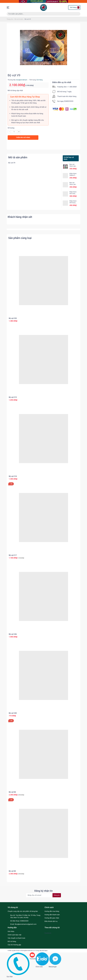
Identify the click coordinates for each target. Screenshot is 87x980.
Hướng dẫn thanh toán (52, 917)
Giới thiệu (11, 934)
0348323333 (24, 923)
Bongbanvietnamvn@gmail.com (26, 926)
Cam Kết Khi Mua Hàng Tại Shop (25, 99)
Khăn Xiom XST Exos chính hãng (73, 205)
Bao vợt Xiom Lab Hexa (73, 187)
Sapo (46, 953)
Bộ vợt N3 (12, 873)
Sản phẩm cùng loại (20, 240)
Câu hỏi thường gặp (14, 947)
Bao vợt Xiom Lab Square (73, 168)
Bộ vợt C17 (13, 557)
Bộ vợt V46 (13, 636)
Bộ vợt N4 (12, 794)
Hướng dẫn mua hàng (52, 913)
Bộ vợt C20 (13, 321)
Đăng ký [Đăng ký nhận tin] (57, 897)
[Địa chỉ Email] (43, 897)
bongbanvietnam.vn (28, 953)
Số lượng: (11, 130)
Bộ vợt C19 (13, 399)
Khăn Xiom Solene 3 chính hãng (73, 177)
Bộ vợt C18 (13, 478)
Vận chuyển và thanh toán (16, 940)
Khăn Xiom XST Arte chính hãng (73, 196)
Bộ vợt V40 (13, 715)
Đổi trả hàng (12, 944)
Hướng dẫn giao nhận (52, 920)
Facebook (48, 935)
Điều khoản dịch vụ (51, 923)
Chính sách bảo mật (14, 937)
